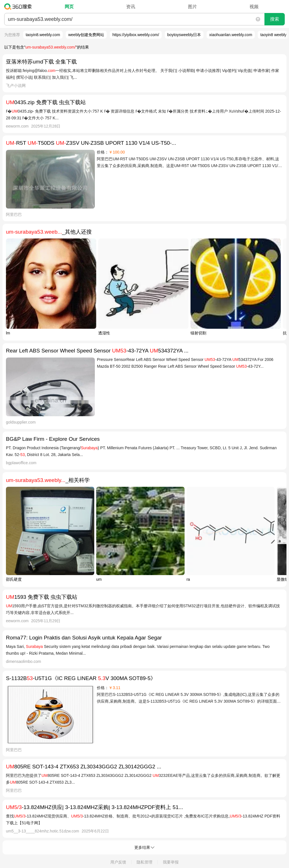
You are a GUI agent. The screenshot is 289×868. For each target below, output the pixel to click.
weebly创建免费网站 (86, 35)
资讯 (131, 7)
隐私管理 (144, 862)
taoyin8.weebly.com (43, 35)
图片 (192, 7)
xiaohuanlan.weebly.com (231, 35)
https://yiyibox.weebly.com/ (136, 35)
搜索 (275, 19)
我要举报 (171, 862)
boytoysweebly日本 (184, 35)
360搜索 (19, 6)
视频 (254, 7)
